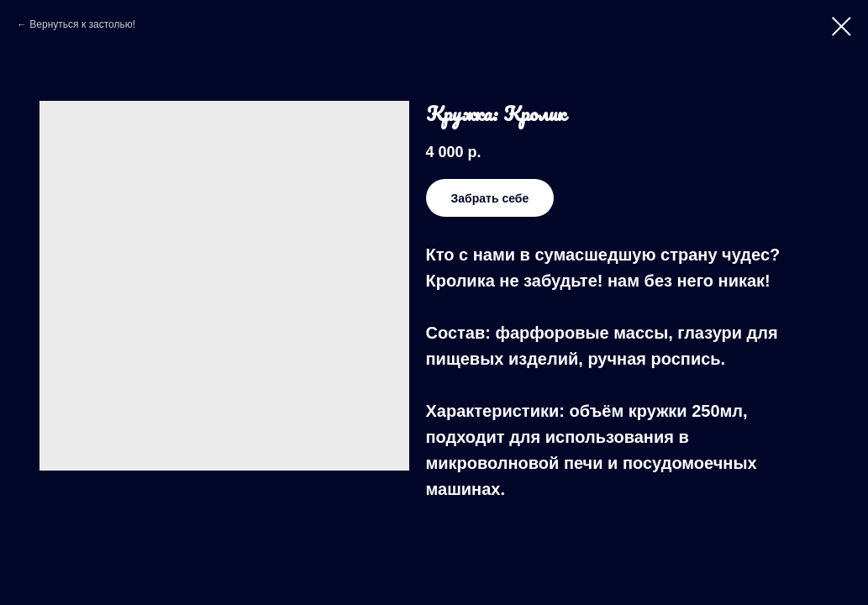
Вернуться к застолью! (82, 24)
